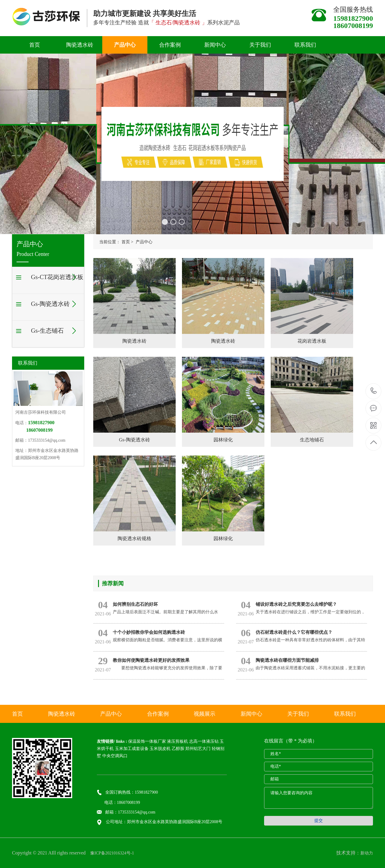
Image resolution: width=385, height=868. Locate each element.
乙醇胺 (178, 749)
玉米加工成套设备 (132, 749)
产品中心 (125, 45)
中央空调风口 (115, 756)
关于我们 (260, 45)
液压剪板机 (177, 741)
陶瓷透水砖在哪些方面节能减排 (287, 660)
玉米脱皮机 (160, 749)
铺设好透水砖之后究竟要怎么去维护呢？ (296, 604)
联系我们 (305, 45)
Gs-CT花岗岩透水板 (57, 277)
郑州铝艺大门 (198, 749)
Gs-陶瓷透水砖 (50, 304)
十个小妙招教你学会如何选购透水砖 (149, 632)
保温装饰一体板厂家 (147, 741)
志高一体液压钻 (204, 741)
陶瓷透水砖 (80, 45)
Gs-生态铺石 (47, 331)
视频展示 (205, 714)
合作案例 (170, 45)
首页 (35, 45)
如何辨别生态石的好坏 (135, 604)
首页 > (127, 242)
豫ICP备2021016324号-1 (112, 853)
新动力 (367, 853)
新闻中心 (215, 45)
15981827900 (374, 391)
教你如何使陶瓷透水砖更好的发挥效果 (151, 660)
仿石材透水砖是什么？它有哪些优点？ (294, 632)
